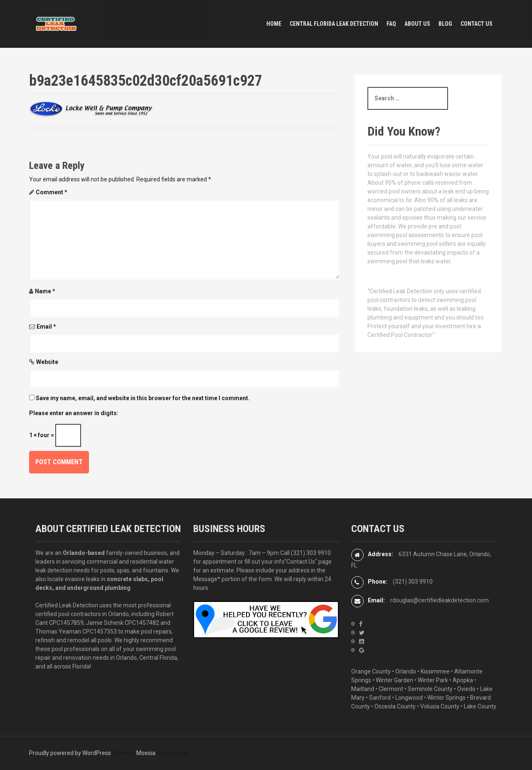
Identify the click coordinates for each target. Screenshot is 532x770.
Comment (52, 192)
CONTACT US (477, 24)
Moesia (146, 753)
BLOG (445, 24)
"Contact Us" (301, 562)
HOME (274, 24)
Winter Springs (446, 698)
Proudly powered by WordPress (70, 753)
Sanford (380, 698)
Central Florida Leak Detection (334, 24)
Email (46, 327)
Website (47, 362)
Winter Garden (394, 680)
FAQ (391, 24)
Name (45, 291)
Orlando (406, 671)
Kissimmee (435, 671)
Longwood (409, 698)
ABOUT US (417, 24)
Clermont (391, 689)
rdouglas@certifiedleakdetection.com (440, 600)
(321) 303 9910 (311, 553)
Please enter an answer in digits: (74, 413)
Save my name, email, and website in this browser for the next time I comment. (143, 398)
